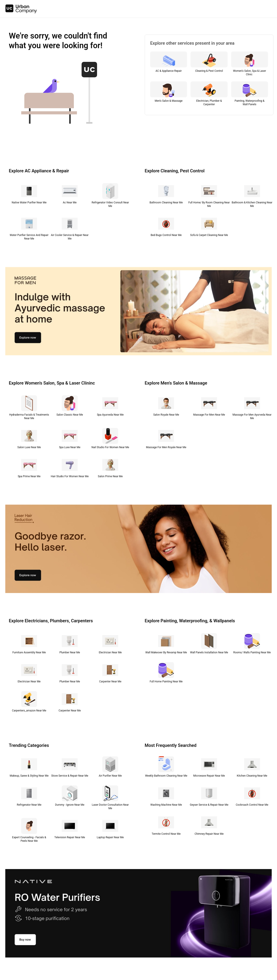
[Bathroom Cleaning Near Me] (166, 195)
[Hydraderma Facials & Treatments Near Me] (29, 409)
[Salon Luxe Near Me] (29, 439)
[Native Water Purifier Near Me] (29, 195)
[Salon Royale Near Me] (166, 407)
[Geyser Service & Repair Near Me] (209, 797)
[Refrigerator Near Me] (29, 797)
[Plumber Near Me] (70, 645)
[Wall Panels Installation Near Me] (209, 645)
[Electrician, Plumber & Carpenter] (209, 95)
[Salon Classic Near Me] (70, 407)
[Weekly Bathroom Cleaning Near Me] (166, 768)
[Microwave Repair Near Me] (209, 768)
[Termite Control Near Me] (166, 826)
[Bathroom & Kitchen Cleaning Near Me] (252, 196)
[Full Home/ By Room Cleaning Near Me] (209, 196)
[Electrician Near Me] (110, 645)
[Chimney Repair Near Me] (209, 826)
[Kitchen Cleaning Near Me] (252, 768)
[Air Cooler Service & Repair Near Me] (70, 229)
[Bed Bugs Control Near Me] (166, 227)
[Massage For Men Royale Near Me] (166, 439)
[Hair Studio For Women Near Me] (70, 468)
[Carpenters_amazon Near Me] (29, 703)
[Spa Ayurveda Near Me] (110, 407)
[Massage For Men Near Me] (209, 407)
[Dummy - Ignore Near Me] (70, 797)
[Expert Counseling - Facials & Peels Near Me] (29, 831)
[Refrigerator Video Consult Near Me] (110, 196)
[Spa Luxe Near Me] (70, 439)
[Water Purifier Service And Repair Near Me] (29, 229)
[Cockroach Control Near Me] (252, 797)
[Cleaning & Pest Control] (209, 65)
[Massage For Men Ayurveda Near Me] (252, 409)
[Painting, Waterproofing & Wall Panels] (250, 95)
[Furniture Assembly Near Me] (29, 645)
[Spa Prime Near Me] (29, 468)
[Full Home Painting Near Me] (166, 674)
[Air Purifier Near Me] (110, 768)
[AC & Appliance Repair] (169, 65)
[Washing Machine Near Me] (166, 797)
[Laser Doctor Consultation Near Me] (110, 799)
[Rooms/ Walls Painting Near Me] (252, 645)
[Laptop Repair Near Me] (110, 829)
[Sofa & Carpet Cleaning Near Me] (209, 227)
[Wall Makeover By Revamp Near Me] (166, 645)
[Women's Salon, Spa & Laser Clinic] (250, 65)
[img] (21, 9)
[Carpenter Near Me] (110, 674)
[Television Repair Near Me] (70, 829)
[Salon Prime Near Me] (110, 468)
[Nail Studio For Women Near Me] (110, 439)
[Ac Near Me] (70, 195)
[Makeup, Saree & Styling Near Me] (29, 768)
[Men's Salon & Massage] (169, 95)
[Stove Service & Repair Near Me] (70, 768)
